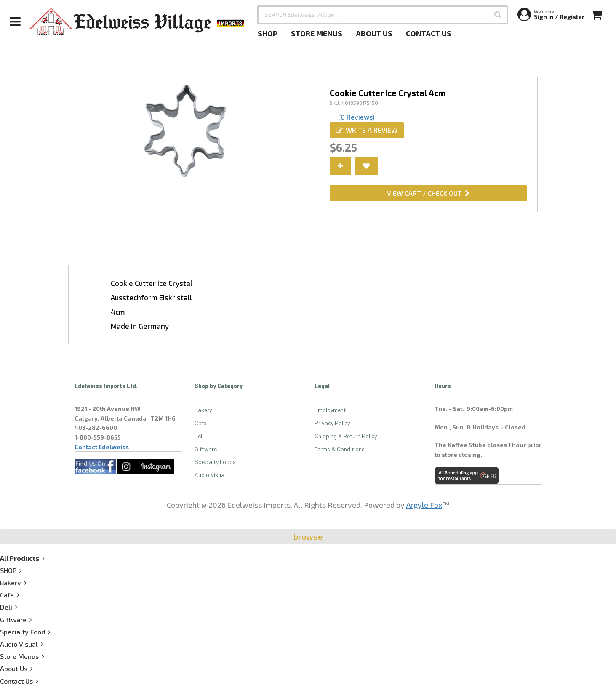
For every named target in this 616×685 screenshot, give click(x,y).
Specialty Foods (215, 462)
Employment (330, 410)
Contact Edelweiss (102, 447)
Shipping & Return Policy (346, 436)
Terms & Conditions (340, 449)
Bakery (203, 410)
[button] (498, 15)
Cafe (200, 423)
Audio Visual (210, 475)
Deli (199, 436)
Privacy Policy (332, 423)
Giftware (206, 449)
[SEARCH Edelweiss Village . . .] (383, 15)
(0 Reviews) (356, 117)
